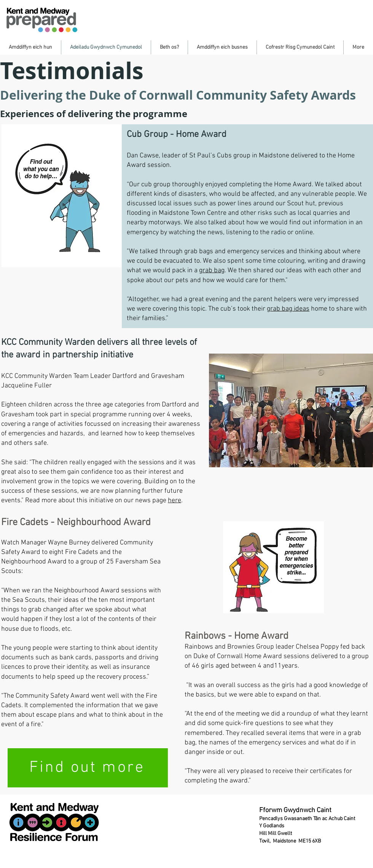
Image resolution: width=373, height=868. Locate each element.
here (175, 501)
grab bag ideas (288, 309)
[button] (30, 47)
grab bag (212, 271)
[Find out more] (88, 768)
